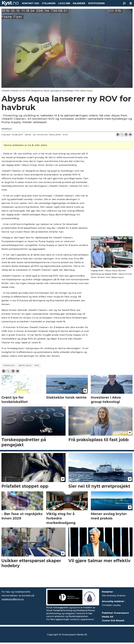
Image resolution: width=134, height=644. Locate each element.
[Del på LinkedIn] (126, 135)
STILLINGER (49, 3)
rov (37, 365)
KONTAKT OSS (31, 3)
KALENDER (79, 3)
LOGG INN (64, 3)
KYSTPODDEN (96, 3)
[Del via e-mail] (130, 135)
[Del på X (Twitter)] (122, 135)
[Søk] (124, 3)
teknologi (9, 365)
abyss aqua (25, 365)
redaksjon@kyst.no (13, 599)
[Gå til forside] (10, 3)
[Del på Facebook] (118, 135)
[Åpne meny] (131, 3)
